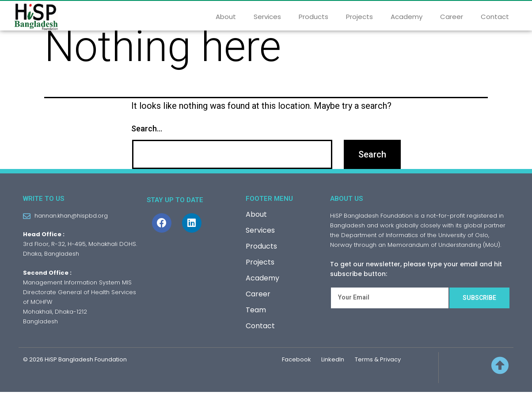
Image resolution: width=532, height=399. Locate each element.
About (226, 17)
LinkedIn (333, 366)
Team (256, 317)
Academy (407, 17)
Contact (495, 17)
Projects (359, 17)
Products (313, 17)
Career (452, 17)
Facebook (296, 366)
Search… (147, 135)
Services (267, 17)
